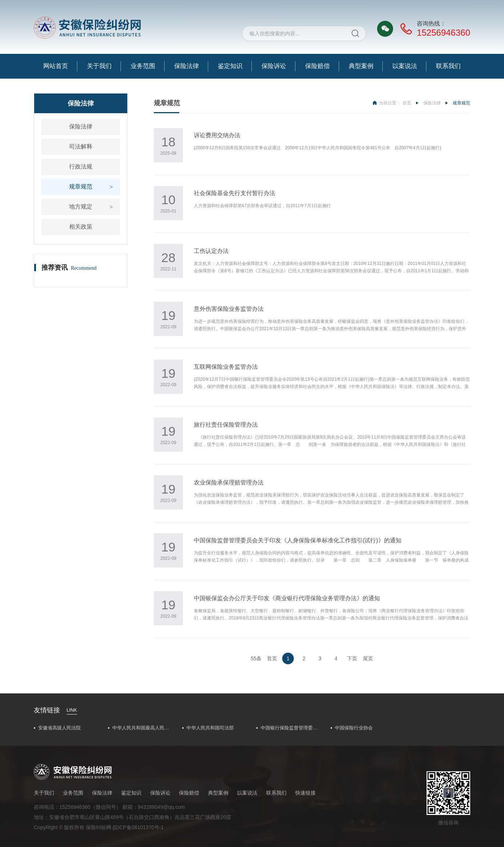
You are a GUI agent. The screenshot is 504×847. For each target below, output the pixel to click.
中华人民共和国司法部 (210, 728)
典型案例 (361, 66)
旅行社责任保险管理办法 (226, 425)
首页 (407, 103)
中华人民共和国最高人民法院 (143, 728)
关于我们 (99, 66)
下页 (352, 658)
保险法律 (187, 66)
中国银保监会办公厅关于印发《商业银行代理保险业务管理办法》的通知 (287, 598)
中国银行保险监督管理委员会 (291, 728)
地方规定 (81, 207)
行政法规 (81, 167)
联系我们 (448, 66)
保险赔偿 (317, 66)
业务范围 (143, 66)
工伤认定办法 (211, 251)
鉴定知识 (230, 66)
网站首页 (56, 66)
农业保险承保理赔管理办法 (229, 482)
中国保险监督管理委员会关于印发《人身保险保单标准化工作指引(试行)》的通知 (298, 540)
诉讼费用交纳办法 (217, 135)
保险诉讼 (274, 66)
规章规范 (81, 187)
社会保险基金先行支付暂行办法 (235, 193)
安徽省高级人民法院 (59, 728)
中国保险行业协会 (354, 728)
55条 (256, 658)
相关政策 (81, 227)
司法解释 (81, 147)
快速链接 (305, 793)
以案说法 (405, 66)
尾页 (368, 658)
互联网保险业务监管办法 (226, 367)
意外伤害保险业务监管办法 (229, 309)
